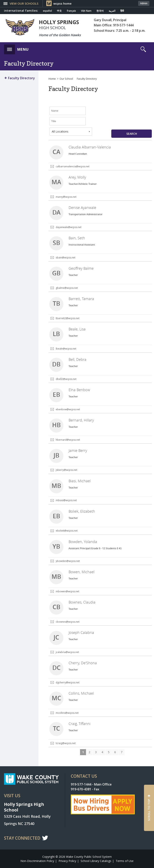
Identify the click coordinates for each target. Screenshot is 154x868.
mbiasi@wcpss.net (66, 500)
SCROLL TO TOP (149, 810)
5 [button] (109, 752)
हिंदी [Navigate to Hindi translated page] (122, 11)
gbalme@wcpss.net (67, 288)
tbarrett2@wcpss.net (68, 318)
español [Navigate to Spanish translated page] (47, 11)
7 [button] (122, 752)
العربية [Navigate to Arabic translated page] (112, 11)
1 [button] (83, 752)
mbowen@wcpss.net (67, 591)
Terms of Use (125, 861)
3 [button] (96, 752)
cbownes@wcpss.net (68, 622)
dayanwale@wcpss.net (69, 227)
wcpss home (62, 3)
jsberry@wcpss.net (66, 470)
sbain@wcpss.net (66, 258)
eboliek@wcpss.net (67, 531)
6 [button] (115, 752)
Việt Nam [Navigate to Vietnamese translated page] (86, 11)
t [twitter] (45, 838)
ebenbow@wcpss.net (68, 409)
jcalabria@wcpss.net (67, 652)
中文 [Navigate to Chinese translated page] (59, 11)
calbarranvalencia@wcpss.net (73, 166)
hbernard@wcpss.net (68, 440)
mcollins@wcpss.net (67, 713)
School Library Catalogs (96, 861)
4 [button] (102, 752)
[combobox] (71, 132)
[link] (100, 155)
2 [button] (89, 752)
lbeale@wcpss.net (66, 349)
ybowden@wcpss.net (68, 561)
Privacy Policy (67, 861)
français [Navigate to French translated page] (71, 11)
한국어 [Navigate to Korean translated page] (100, 11)
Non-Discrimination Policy (37, 861)
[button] (16, 48)
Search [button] (132, 134)
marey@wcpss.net (66, 197)
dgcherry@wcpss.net (68, 682)
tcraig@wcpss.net (66, 743)
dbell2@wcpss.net (66, 379)
